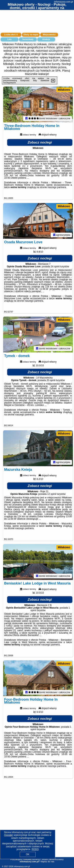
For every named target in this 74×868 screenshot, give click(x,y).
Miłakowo (64, 90)
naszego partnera (57, 188)
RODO (35, 849)
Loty (9, 39)
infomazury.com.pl (64, 2)
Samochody (28, 39)
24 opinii (55, 269)
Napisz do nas (47, 861)
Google (9, 835)
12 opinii (52, 499)
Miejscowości (49, 35)
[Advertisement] (37, 826)
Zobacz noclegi (40, 143)
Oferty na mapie (31, 35)
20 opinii (51, 384)
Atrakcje (46, 39)
